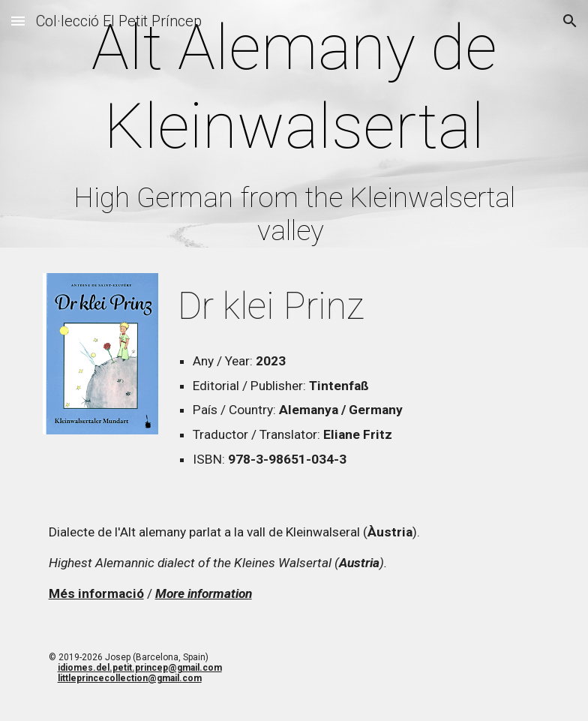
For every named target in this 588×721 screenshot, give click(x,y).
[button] (18, 21)
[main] (294, 128)
